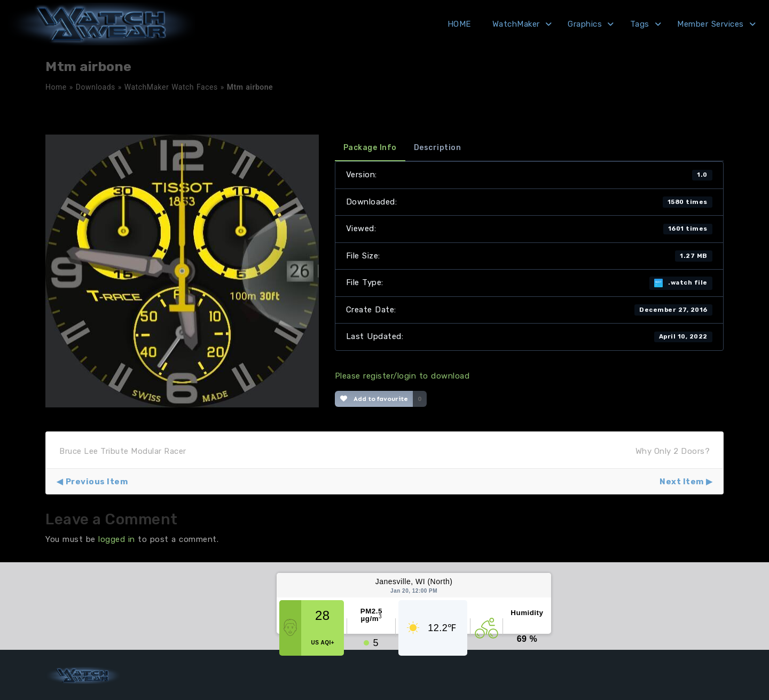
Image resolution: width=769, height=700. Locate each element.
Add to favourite (374, 399)
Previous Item (97, 482)
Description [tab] (438, 148)
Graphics (585, 24)
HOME (459, 24)
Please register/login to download (402, 376)
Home (56, 87)
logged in (117, 539)
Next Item (682, 482)
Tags (640, 24)
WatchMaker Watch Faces (171, 87)
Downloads (96, 87)
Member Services (711, 24)
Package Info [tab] (370, 148)
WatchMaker (516, 24)
